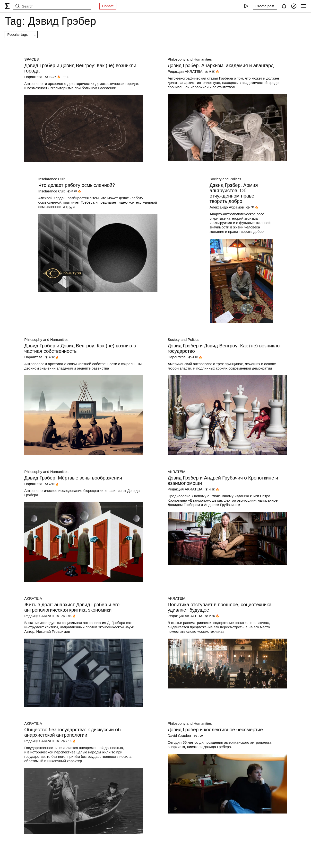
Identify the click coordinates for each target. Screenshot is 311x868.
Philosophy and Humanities (190, 59)
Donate (108, 6)
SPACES (32, 59)
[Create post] (265, 6)
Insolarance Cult (52, 179)
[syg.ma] (7, 6)
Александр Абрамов (227, 207)
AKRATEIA (177, 472)
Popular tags (17, 34)
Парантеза (33, 77)
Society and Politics (225, 179)
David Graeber (180, 736)
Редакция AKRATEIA (185, 71)
